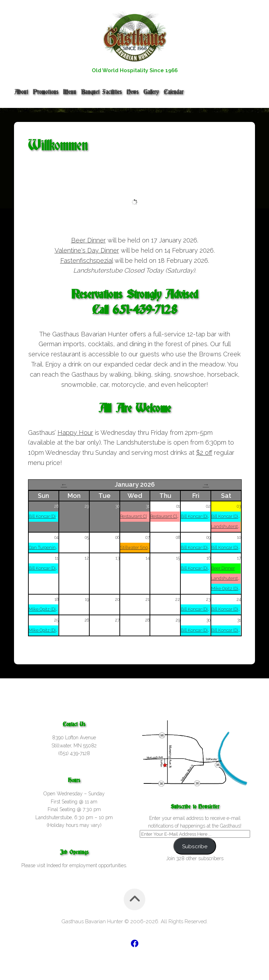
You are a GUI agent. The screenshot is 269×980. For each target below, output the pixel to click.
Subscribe (195, 846)
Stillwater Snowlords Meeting (149, 548)
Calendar (174, 92)
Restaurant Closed (138, 516)
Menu (70, 92)
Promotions (46, 92)
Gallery (151, 92)
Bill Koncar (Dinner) (47, 516)
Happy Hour (75, 433)
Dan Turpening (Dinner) (52, 548)
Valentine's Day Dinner (87, 250)
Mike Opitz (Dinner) (230, 589)
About (21, 92)
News (132, 92)
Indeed (54, 865)
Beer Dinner (88, 240)
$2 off (204, 453)
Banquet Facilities (101, 92)
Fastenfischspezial (87, 261)
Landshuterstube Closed (236, 527)
